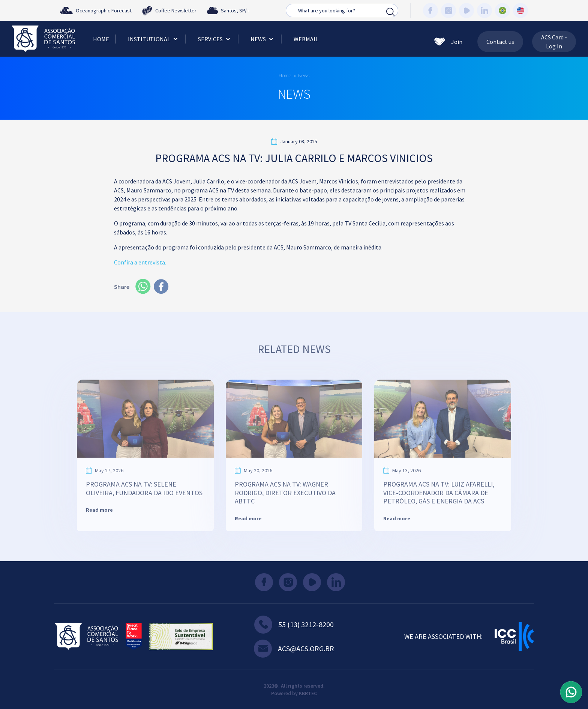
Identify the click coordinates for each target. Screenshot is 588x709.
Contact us (500, 42)
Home (101, 39)
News (263, 39)
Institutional (154, 39)
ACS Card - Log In (554, 42)
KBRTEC (308, 693)
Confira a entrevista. (140, 262)
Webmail (306, 39)
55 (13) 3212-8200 (294, 625)
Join (448, 42)
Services (215, 39)
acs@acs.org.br (294, 649)
